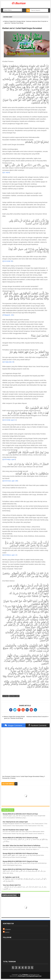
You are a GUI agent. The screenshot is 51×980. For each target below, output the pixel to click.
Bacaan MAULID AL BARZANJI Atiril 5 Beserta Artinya (20, 869)
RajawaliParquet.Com (35, 976)
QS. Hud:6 (6, 172)
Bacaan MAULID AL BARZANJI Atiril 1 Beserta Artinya (20, 861)
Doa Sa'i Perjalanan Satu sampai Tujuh (15, 830)
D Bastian (8, 929)
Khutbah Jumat (8, 17)
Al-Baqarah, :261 (8, 315)
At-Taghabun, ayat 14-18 (11, 877)
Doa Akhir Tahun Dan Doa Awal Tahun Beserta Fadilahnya (21, 845)
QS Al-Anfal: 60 (8, 261)
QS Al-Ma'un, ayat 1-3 (10, 555)
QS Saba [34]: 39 (8, 362)
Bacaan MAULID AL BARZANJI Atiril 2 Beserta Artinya (20, 838)
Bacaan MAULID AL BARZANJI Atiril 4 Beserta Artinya (20, 853)
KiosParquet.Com (23, 976)
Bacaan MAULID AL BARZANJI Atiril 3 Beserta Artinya (20, 814)
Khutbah (6, 696)
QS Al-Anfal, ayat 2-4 (9, 420)
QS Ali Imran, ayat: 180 (10, 481)
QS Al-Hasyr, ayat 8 (9, 459)
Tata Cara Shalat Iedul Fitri (12, 885)
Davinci (7, 932)
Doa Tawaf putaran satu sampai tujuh (15, 822)
